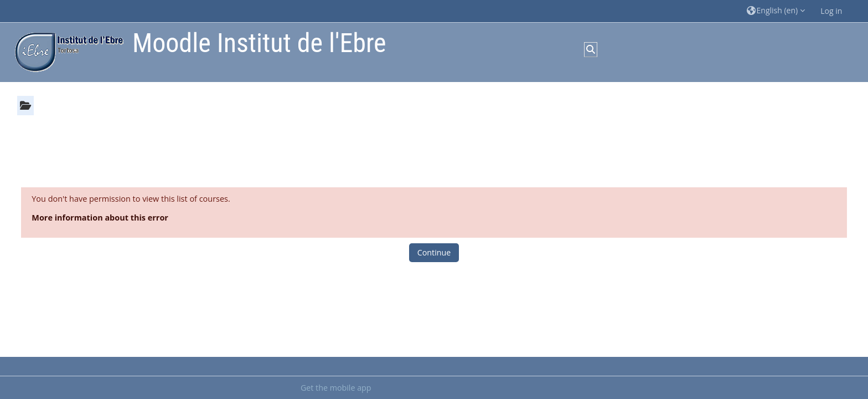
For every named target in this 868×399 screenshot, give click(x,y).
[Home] (66, 51)
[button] (776, 11)
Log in (831, 11)
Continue (434, 252)
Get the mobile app (336, 388)
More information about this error (100, 218)
